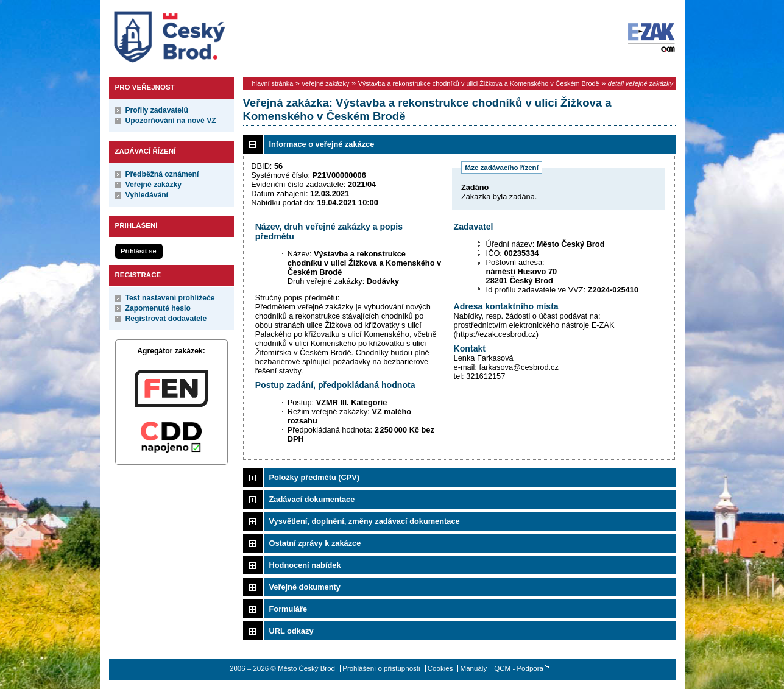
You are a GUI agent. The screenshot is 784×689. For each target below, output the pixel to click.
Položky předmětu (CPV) (315, 477)
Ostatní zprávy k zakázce (315, 543)
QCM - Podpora (519, 668)
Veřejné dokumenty (305, 587)
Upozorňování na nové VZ (171, 121)
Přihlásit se (138, 251)
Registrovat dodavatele (166, 319)
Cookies (440, 668)
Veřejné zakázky (154, 185)
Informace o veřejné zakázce (322, 144)
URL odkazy (291, 631)
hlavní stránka (273, 83)
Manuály (474, 668)
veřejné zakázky (325, 83)
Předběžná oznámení (162, 174)
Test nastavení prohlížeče (170, 298)
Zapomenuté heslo (158, 308)
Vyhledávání (147, 195)
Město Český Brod (207, 34)
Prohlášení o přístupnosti (381, 668)
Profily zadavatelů (157, 110)
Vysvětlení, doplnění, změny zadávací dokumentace (365, 521)
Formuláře (288, 609)
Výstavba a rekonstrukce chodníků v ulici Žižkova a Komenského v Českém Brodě (479, 83)
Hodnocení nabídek (305, 565)
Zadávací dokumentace (312, 499)
